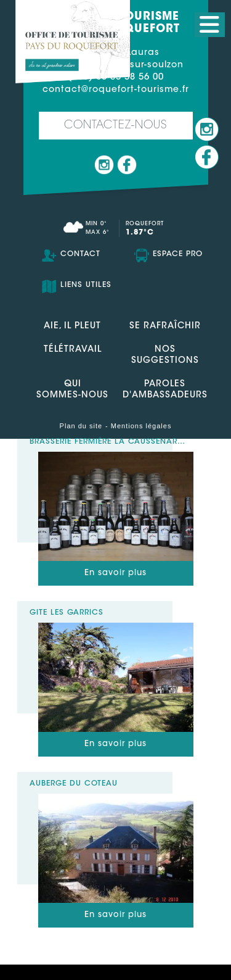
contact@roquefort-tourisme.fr (116, 90)
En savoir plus (115, 573)
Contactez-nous (115, 126)
